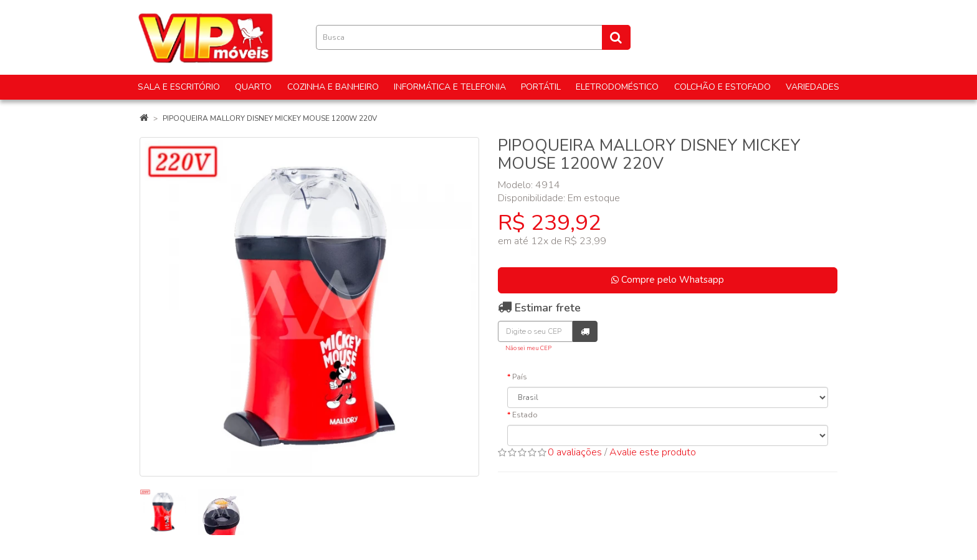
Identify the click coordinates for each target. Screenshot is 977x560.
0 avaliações (575, 452)
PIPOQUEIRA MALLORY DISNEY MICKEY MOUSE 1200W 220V (270, 118)
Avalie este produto (653, 452)
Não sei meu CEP (528, 348)
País (520, 377)
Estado (525, 415)
